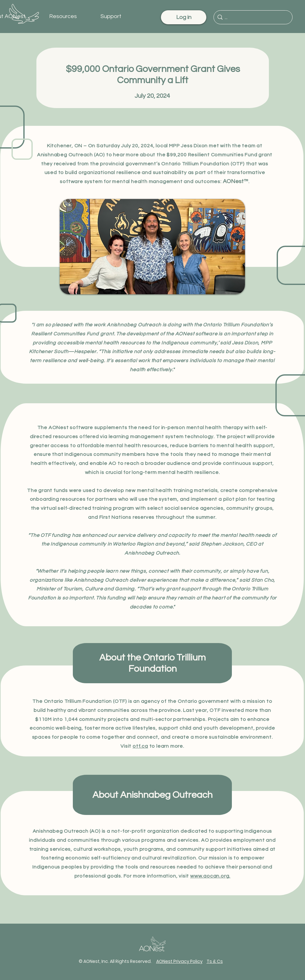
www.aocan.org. (210, 876)
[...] (252, 17)
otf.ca (140, 746)
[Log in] (184, 17)
